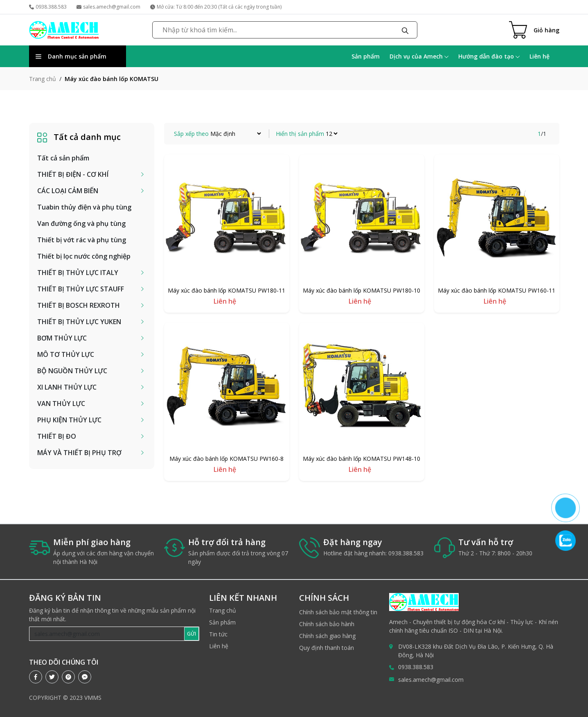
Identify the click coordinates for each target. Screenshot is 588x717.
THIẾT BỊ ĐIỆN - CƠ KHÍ (73, 174)
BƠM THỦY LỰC (62, 338)
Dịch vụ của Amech (419, 56)
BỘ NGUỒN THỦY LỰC (72, 371)
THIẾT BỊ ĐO (57, 436)
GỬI (191, 634)
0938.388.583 (48, 7)
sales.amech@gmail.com (108, 7)
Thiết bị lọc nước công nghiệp (84, 256)
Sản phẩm (366, 56)
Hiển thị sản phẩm (300, 134)
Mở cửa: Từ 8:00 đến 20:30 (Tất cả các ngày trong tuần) (216, 7)
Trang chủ (43, 79)
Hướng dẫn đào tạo (489, 56)
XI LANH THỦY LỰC (67, 387)
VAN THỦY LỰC (61, 404)
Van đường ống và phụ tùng (81, 223)
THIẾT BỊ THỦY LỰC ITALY (78, 273)
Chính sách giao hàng (327, 636)
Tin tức (218, 634)
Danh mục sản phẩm (71, 56)
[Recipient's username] (107, 634)
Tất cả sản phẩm (63, 158)
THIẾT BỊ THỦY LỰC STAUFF (81, 289)
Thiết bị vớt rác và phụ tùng (82, 240)
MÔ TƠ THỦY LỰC (66, 354)
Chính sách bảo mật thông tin (338, 612)
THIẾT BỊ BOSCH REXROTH (79, 305)
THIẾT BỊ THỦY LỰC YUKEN (79, 322)
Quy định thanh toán (327, 648)
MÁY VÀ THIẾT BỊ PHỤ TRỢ (79, 453)
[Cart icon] (534, 30)
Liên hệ (540, 56)
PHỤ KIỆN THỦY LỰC (69, 420)
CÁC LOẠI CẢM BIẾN (68, 191)
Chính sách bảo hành (327, 624)
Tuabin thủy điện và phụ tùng (84, 207)
